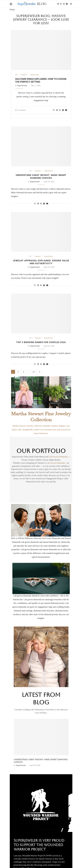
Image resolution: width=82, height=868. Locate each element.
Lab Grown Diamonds (56, 463)
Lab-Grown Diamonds (58, 457)
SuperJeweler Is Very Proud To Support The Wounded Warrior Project (39, 845)
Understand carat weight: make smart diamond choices (41, 177)
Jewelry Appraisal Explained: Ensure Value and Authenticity (41, 262)
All (16, 75)
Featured (24, 75)
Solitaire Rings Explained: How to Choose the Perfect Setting (39, 761)
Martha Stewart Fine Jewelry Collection (41, 417)
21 (34, 372)
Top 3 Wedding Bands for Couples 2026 (41, 343)
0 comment (20, 110)
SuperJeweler (35, 75)
